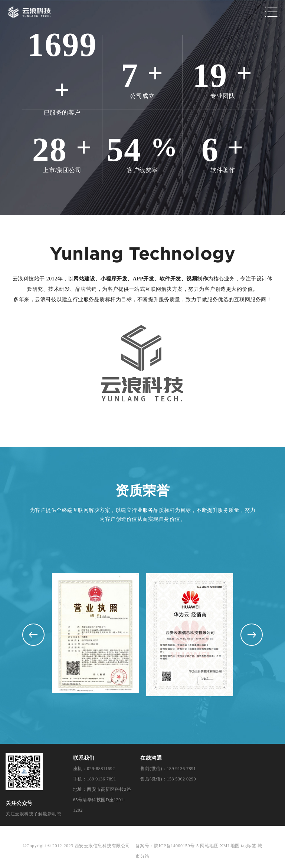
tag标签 (248, 846)
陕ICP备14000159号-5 (176, 846)
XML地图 (230, 846)
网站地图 (209, 846)
